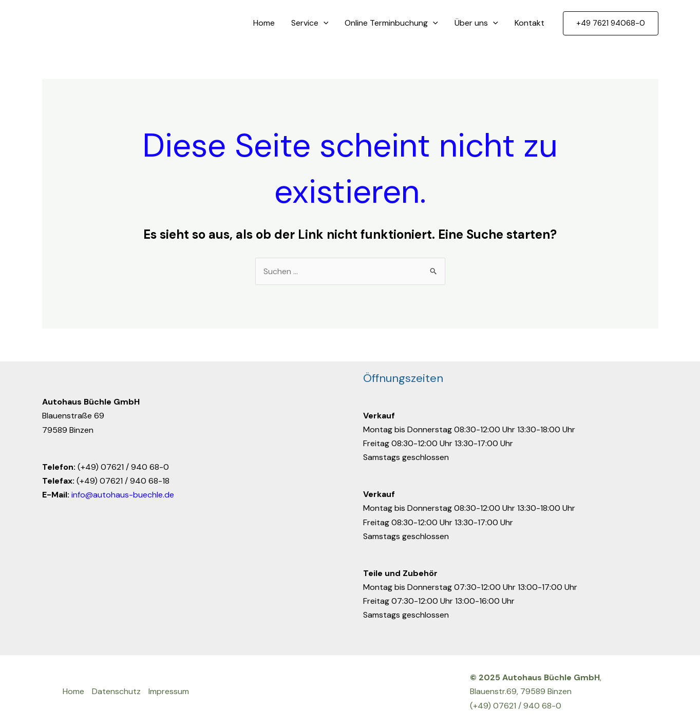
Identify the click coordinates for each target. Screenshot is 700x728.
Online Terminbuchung (391, 23)
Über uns (476, 23)
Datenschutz (116, 691)
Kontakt (529, 23)
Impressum (169, 691)
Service (310, 23)
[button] (611, 23)
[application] (324, 23)
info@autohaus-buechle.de (123, 495)
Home (264, 23)
